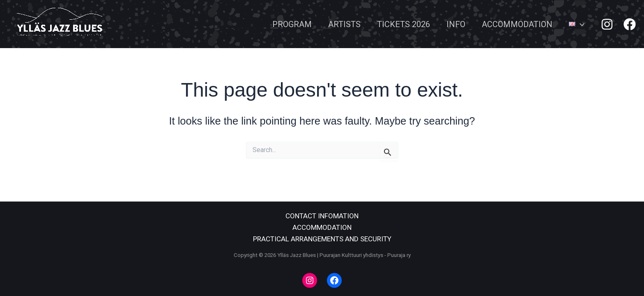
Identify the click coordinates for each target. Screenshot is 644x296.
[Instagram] (607, 24)
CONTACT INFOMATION (322, 216)
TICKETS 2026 (404, 24)
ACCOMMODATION (517, 24)
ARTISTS (344, 24)
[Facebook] (630, 24)
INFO (456, 24)
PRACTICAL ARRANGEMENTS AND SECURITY (322, 239)
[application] (580, 24)
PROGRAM (292, 24)
